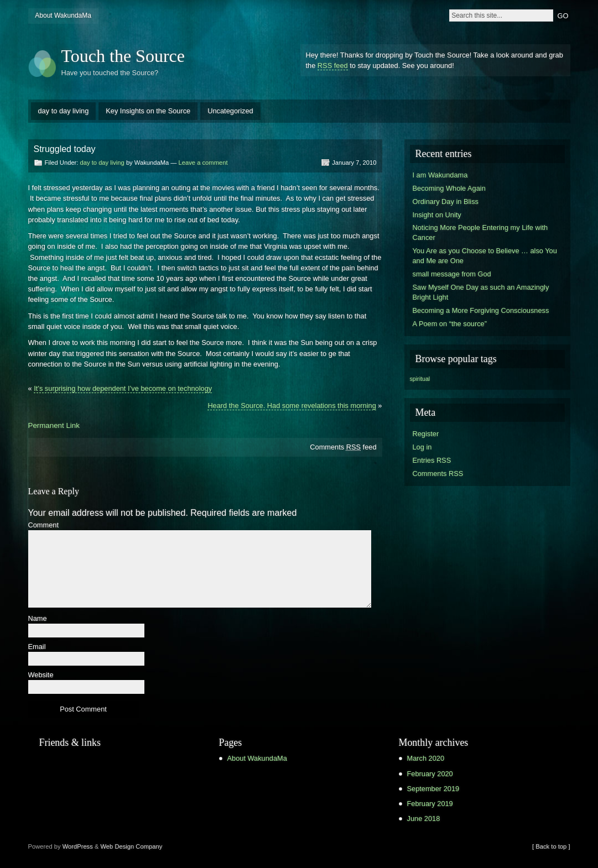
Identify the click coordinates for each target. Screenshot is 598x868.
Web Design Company (132, 846)
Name (38, 619)
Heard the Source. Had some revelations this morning (292, 406)
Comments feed (343, 447)
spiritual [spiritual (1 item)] (420, 379)
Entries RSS (432, 460)
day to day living (64, 111)
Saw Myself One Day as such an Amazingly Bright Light (481, 292)
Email (37, 647)
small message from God (452, 274)
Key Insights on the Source (148, 111)
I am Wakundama (440, 175)
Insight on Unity (437, 215)
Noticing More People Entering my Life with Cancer (480, 232)
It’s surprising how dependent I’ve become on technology (123, 388)
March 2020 (426, 758)
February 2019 (430, 804)
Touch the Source (123, 56)
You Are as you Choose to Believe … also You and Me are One (485, 256)
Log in (422, 447)
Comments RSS (438, 474)
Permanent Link (54, 425)
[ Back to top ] (551, 846)
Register (426, 434)
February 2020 (430, 774)
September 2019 (433, 789)
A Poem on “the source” (450, 324)
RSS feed (333, 66)
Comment (43, 525)
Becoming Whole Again (449, 188)
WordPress (78, 846)
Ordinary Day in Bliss (446, 202)
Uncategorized (230, 111)
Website (41, 675)
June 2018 (424, 819)
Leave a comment (203, 163)
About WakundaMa (63, 15)
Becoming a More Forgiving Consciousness (481, 310)
